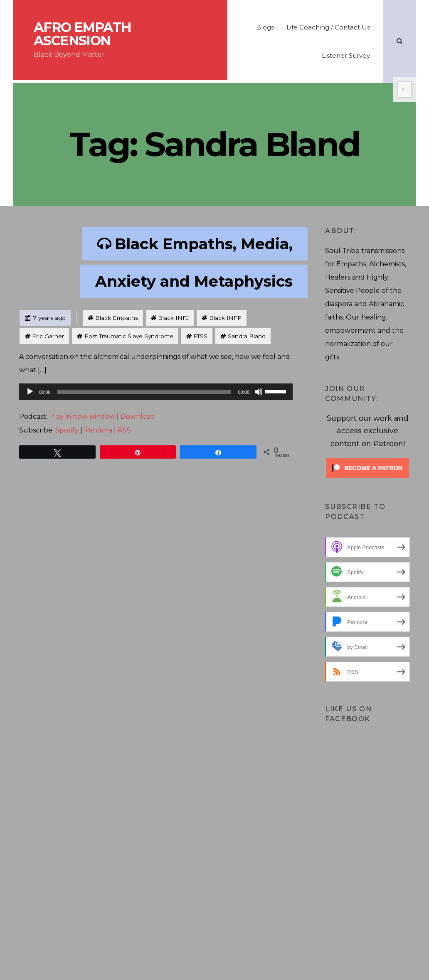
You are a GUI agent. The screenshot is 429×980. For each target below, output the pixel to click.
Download (138, 416)
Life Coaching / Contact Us (328, 27)
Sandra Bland (247, 336)
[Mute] (259, 392)
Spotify (67, 430)
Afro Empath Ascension (82, 34)
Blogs (265, 27)
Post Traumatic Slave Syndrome (129, 336)
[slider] (144, 392)
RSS (124, 430)
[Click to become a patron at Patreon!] (367, 468)
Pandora (98, 430)
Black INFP (225, 318)
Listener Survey (346, 55)
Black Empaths (117, 318)
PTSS (200, 336)
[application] (156, 392)
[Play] (30, 392)
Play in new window (82, 416)
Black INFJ (173, 318)
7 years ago (45, 316)
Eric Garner (48, 336)
